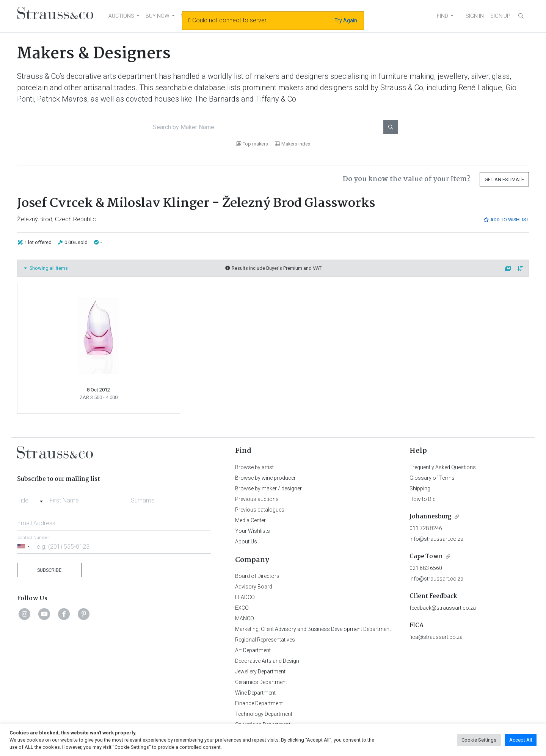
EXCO (242, 608)
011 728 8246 (426, 528)
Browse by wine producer (265, 478)
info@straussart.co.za (436, 539)
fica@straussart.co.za (436, 637)
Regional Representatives (265, 640)
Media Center (250, 520)
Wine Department (255, 693)
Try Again (346, 20)
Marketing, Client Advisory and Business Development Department (313, 629)
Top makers (252, 144)
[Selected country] (25, 546)
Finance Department (259, 703)
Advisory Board (254, 587)
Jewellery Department (260, 671)
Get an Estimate (504, 179)
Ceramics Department (261, 682)
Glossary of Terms (432, 478)
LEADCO (245, 597)
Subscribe (49, 570)
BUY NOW (158, 16)
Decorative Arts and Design (267, 661)
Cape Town (426, 556)
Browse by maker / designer (268, 488)
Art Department (253, 650)
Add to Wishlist (506, 220)
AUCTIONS (121, 16)
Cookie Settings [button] (479, 740)
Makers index (293, 144)
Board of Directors (257, 576)
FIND (442, 16)
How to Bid (423, 499)
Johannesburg (431, 517)
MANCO (245, 618)
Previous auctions (257, 499)
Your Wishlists (253, 531)
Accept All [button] (521, 740)
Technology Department (264, 714)
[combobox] (32, 498)
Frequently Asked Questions (443, 467)
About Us (246, 542)
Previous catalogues (260, 510)
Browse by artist (254, 467)
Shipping (420, 488)
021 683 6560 (426, 568)
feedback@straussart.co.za (443, 608)
